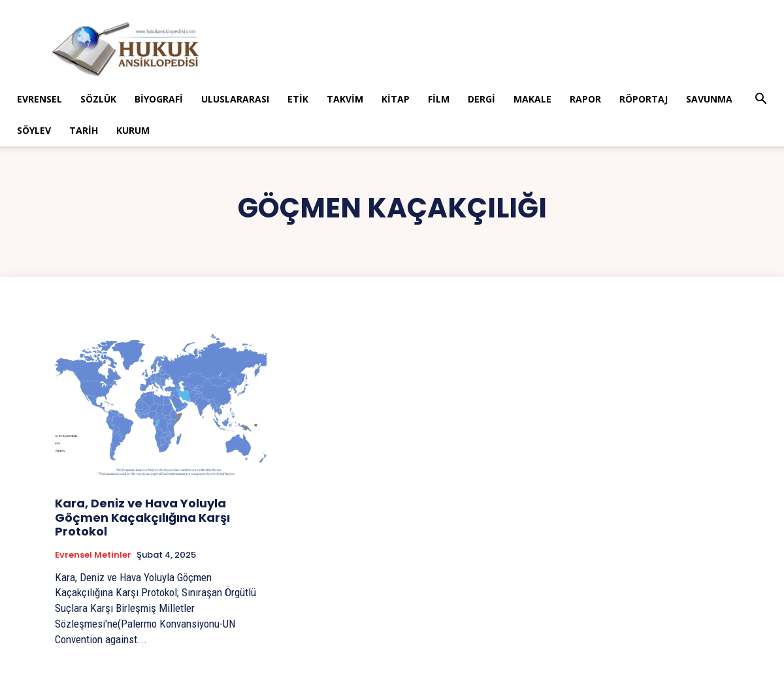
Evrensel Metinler (93, 555)
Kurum (133, 130)
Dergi (482, 99)
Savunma (709, 99)
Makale (532, 99)
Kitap (396, 99)
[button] (760, 100)
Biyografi (159, 99)
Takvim (345, 99)
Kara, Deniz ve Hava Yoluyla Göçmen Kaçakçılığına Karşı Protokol (142, 517)
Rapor (585, 99)
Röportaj (644, 99)
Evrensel (40, 99)
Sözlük (98, 99)
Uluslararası (235, 99)
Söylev (34, 130)
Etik (298, 99)
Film (439, 99)
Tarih (84, 130)
